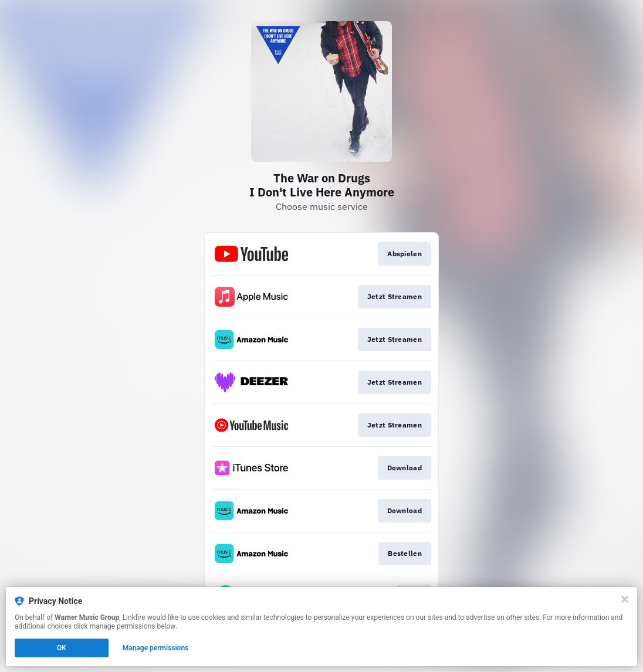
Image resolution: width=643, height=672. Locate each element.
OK (62, 648)
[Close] (625, 599)
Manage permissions (156, 648)
